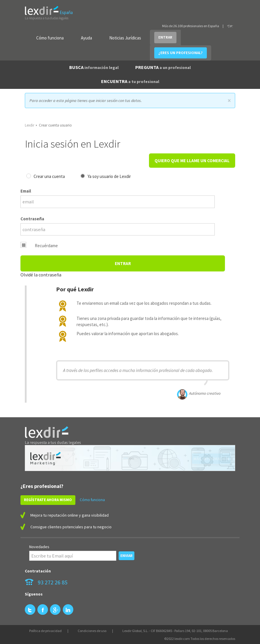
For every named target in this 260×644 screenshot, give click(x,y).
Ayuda (86, 38)
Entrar (123, 263)
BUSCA (94, 67)
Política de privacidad (45, 631)
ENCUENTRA (130, 81)
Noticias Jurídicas (125, 38)
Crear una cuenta (49, 176)
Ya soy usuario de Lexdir (109, 176)
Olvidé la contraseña (41, 275)
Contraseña (32, 219)
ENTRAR (165, 37)
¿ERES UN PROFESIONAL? (181, 53)
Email (26, 191)
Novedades (39, 547)
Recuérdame (46, 246)
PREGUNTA (163, 67)
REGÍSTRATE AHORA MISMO (48, 500)
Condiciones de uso (92, 631)
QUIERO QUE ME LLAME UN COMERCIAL (192, 161)
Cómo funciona (50, 38)
